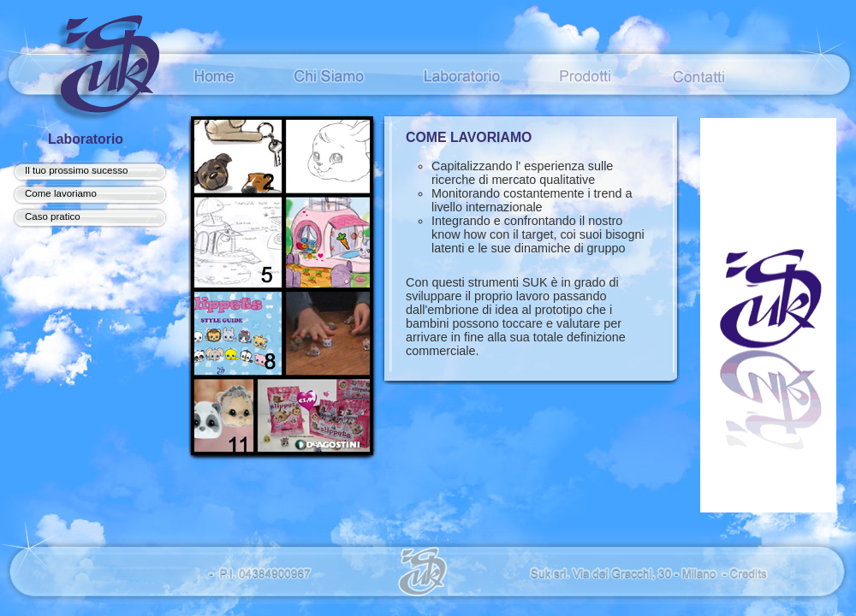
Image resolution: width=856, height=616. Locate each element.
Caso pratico (53, 216)
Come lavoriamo (61, 193)
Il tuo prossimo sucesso (76, 170)
